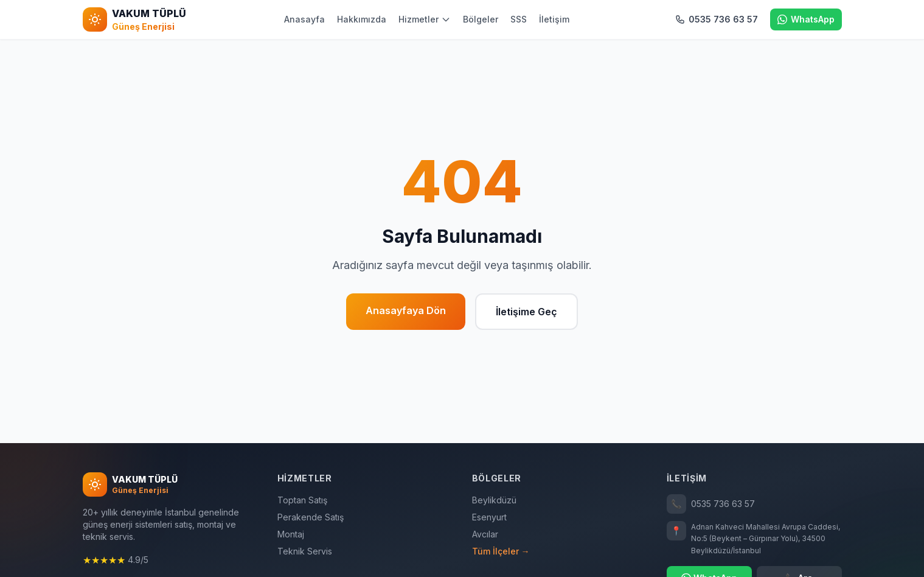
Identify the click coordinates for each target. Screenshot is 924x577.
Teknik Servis (305, 551)
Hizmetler (425, 19)
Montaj (291, 534)
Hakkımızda (362, 19)
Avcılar (485, 534)
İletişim (554, 19)
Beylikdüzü (494, 500)
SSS (519, 19)
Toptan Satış (302, 500)
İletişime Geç (526, 312)
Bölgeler (481, 19)
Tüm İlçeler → (501, 551)
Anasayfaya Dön (406, 310)
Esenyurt (489, 517)
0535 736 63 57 (711, 504)
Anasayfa (304, 19)
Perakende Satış (311, 517)
